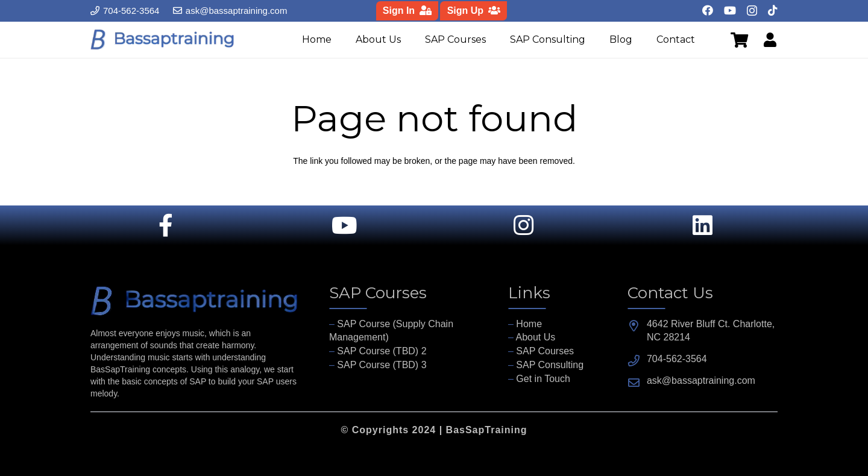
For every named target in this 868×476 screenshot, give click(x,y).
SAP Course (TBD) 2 (382, 351)
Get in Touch (543, 379)
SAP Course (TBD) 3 (382, 365)
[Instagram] (752, 11)
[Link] (768, 39)
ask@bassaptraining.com (701, 380)
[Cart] (739, 40)
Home (529, 324)
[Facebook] (708, 10)
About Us (535, 337)
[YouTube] (730, 10)
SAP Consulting (550, 365)
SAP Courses (545, 351)
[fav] (163, 40)
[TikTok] (773, 10)
